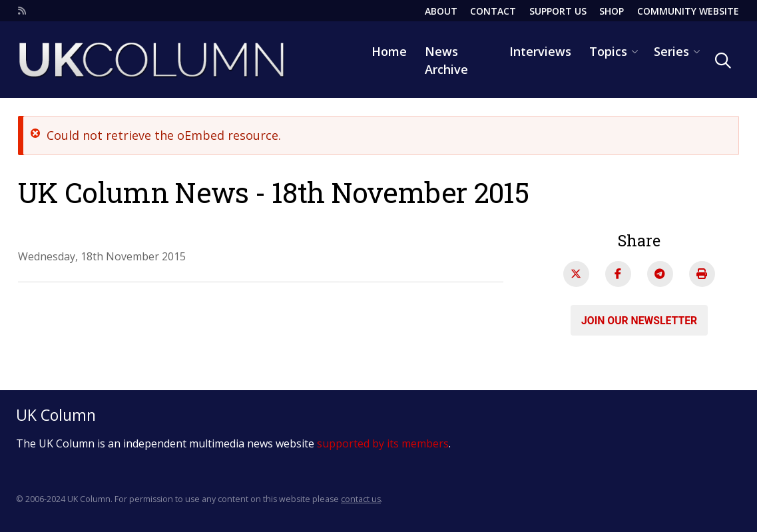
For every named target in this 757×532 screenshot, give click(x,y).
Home (389, 51)
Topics (608, 51)
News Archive (446, 60)
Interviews (540, 51)
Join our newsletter (639, 320)
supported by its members (383, 443)
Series (671, 51)
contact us (361, 499)
